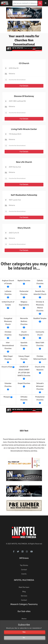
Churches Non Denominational (17, 80)
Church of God (7, 367)
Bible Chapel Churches (8, 358)
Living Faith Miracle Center (24, 129)
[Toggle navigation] (47, 3)
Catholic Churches (40, 282)
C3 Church (24, 63)
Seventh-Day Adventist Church (40, 293)
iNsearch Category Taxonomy (24, 604)
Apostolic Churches (24, 344)
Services (24, 596)
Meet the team (24, 587)
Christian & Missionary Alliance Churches (40, 306)
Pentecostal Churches (24, 293)
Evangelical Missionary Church (8, 321)
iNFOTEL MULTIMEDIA (19, 544)
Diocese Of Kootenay (24, 96)
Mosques (7, 397)
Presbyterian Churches (40, 398)
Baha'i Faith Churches (40, 344)
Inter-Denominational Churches (8, 346)
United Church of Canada (8, 303)
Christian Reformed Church (40, 358)
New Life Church (24, 162)
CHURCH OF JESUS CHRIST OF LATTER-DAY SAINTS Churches (24, 371)
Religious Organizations (24, 303)
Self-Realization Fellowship (24, 195)
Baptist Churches (24, 281)
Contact (24, 570)
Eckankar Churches (8, 385)
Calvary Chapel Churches (24, 358)
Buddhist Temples (40, 318)
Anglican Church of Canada (8, 282)
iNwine (24, 619)
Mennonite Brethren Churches (24, 321)
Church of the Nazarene (40, 368)
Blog (24, 592)
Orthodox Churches (24, 398)
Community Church (40, 333)
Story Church (24, 228)
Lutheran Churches (8, 293)
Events (24, 574)
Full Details (24, 86)
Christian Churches (8, 333)
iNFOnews (24, 558)
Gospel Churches (24, 383)
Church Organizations (24, 333)
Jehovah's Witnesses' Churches (40, 386)
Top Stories (24, 565)
